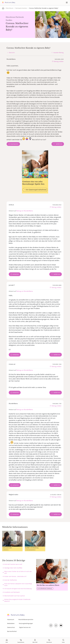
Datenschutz (11, 627)
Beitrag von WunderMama (25, 211)
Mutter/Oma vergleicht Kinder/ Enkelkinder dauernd (17, 600)
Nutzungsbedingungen (26, 623)
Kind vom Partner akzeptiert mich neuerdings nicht (18, 585)
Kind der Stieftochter (11, 580)
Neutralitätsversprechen (26, 619)
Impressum (11, 619)
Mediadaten (11, 623)
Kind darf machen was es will (13, 564)
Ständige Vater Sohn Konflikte (13, 568)
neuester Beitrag (58, 53)
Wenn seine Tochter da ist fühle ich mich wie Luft (18, 572)
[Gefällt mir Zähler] (58, 144)
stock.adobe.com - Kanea (64, 36)
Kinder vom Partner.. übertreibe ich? (15, 576)
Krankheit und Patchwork (12, 592)
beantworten (14, 144)
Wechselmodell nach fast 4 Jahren (15, 596)
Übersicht (12, 53)
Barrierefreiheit (12, 631)
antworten (16, 274)
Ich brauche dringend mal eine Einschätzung (18, 589)
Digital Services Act (25, 627)
